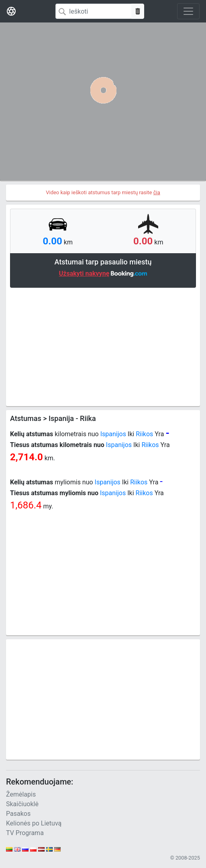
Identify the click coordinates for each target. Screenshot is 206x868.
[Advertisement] (103, 346)
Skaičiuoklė (22, 804)
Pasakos (18, 814)
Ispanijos (113, 434)
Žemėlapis (21, 794)
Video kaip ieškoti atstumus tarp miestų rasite (103, 192)
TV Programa (25, 833)
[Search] (94, 11)
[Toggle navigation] (188, 11)
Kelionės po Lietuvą (34, 823)
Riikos (144, 434)
